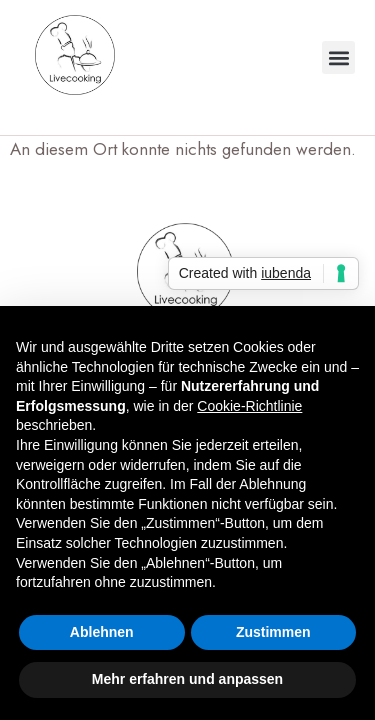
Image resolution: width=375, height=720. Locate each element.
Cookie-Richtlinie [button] (249, 406)
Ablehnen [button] (102, 632)
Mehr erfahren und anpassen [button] (187, 679)
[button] (338, 57)
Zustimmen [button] (273, 632)
